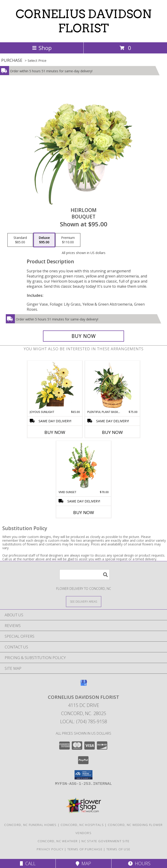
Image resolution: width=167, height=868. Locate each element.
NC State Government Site (105, 841)
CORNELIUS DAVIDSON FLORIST (83, 21)
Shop (42, 48)
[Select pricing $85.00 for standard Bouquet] (20, 240)
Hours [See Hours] (139, 863)
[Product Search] (85, 575)
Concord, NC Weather (58, 841)
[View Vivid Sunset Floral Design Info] (83, 465)
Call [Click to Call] (28, 863)
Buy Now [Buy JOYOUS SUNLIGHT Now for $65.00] (55, 432)
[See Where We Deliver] (84, 601)
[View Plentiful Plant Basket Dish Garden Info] (112, 385)
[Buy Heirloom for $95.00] (84, 336)
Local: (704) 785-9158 (84, 721)
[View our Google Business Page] (84, 685)
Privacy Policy (50, 849)
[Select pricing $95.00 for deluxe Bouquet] (44, 240)
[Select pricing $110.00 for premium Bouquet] (68, 240)
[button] (83, 775)
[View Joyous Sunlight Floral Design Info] (55, 385)
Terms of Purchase (85, 849)
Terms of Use (118, 849)
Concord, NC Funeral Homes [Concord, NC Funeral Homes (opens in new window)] (30, 825)
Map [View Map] (83, 863)
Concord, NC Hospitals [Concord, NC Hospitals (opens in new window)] (82, 825)
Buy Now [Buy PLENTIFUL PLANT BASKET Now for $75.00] (112, 432)
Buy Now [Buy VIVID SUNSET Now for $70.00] (84, 512)
